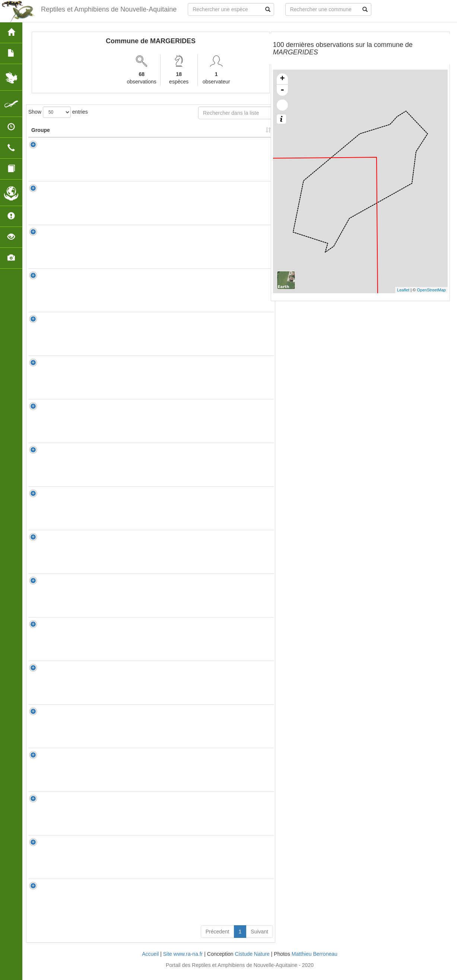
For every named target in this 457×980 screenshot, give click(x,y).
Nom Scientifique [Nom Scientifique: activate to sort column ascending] (96, 137)
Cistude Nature (252, 961)
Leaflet (403, 290)
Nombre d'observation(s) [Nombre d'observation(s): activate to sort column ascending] (172, 134)
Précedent (218, 939)
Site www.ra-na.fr (183, 961)
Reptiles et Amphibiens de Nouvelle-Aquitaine (108, 9)
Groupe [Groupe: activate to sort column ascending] (41, 137)
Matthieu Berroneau (315, 961)
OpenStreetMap (431, 290)
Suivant (259, 939)
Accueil (150, 961)
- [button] (282, 90)
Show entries (58, 112)
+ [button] (283, 79)
